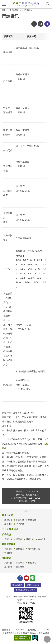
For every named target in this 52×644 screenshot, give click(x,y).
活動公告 (30, 539)
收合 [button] (26, 511)
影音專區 (20, 563)
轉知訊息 (42, 539)
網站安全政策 (33, 585)
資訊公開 (8, 563)
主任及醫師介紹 (10, 529)
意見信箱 (20, 524)
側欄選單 (4, 4)
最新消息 (8, 539)
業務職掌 (32, 520)
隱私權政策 (17, 585)
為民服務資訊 (15, 10)
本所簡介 (8, 520)
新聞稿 (19, 539)
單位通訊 (8, 524)
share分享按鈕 (47, 24)
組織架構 (20, 520)
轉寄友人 (41, 24)
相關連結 (32, 563)
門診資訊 (28, 10)
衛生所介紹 (8, 515)
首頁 (4, 10)
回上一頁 (34, 24)
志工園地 (8, 567)
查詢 (48, 4)
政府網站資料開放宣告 (26, 590)
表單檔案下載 (34, 549)
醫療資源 (20, 549)
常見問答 (8, 553)
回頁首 (47, 639)
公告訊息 (7, 534)
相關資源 (7, 558)
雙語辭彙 (20, 567)
